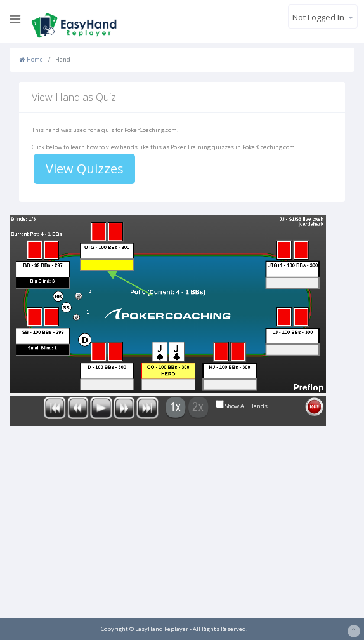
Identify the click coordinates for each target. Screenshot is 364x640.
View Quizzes (85, 169)
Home (31, 59)
